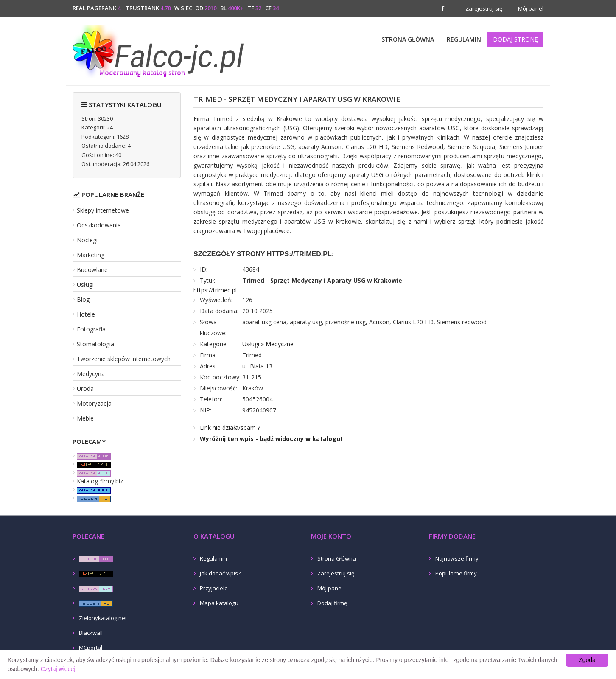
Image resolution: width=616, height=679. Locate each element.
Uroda (85, 389)
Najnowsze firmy (457, 558)
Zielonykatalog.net (103, 618)
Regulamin (464, 39)
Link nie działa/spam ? (230, 428)
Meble (85, 418)
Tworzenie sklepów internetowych (124, 359)
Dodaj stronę (515, 39)
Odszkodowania (99, 225)
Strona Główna (408, 39)
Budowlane (92, 270)
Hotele (86, 314)
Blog (83, 299)
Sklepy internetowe (103, 210)
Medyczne (280, 344)
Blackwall (91, 633)
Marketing (91, 255)
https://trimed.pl (215, 290)
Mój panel (526, 8)
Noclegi (87, 240)
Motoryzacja (94, 403)
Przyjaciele (214, 588)
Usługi (85, 285)
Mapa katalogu (219, 603)
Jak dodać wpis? (220, 573)
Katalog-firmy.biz (100, 481)
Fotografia (91, 329)
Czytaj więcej (58, 669)
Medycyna (91, 374)
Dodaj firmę (332, 603)
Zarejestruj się (484, 8)
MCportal (91, 648)
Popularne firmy (456, 573)
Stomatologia (95, 344)
